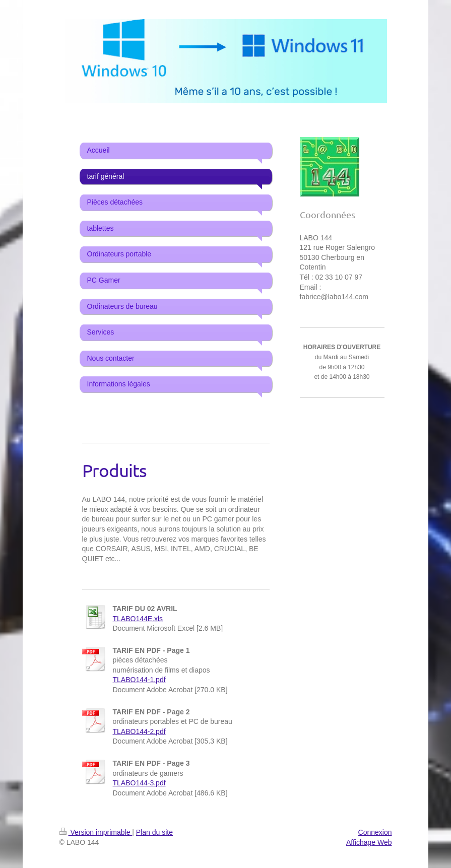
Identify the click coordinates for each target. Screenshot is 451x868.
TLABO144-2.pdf (139, 731)
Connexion (375, 832)
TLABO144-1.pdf (139, 680)
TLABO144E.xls (138, 619)
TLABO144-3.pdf (139, 783)
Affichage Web (369, 842)
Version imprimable (96, 832)
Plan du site (154, 832)
